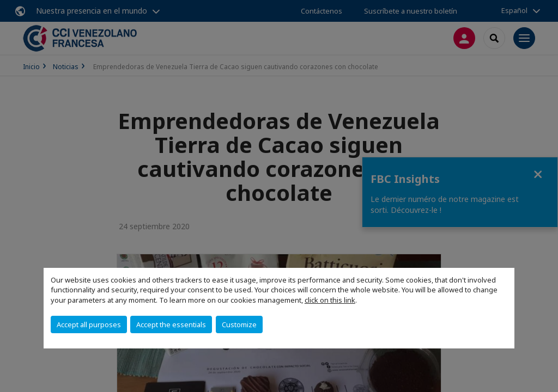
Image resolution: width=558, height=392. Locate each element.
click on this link (330, 300)
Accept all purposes (89, 324)
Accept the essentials (171, 324)
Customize (239, 324)
